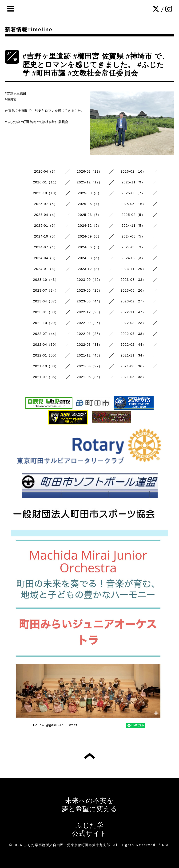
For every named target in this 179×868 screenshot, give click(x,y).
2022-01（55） (46, 355)
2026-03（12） (89, 171)
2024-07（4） (46, 247)
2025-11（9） (133, 182)
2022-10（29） (46, 323)
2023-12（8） (89, 269)
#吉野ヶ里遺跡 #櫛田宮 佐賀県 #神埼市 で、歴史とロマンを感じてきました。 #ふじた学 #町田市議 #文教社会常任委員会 (96, 65)
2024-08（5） (133, 236)
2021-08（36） (133, 366)
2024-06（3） (89, 247)
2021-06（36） (89, 377)
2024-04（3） (46, 258)
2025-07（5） (46, 204)
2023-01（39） (46, 312)
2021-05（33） (133, 377)
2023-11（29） (133, 269)
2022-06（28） (89, 334)
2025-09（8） (89, 193)
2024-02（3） (133, 258)
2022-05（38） (133, 334)
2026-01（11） (46, 182)
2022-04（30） (46, 345)
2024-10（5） (46, 236)
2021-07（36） (46, 377)
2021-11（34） (133, 355)
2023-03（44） (89, 301)
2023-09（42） (89, 280)
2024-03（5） (89, 258)
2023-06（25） (89, 290)
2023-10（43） (46, 280)
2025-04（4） (46, 215)
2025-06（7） (89, 204)
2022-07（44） (46, 334)
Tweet (72, 725)
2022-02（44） (133, 345)
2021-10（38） (46, 366)
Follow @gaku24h (48, 725)
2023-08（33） (133, 280)
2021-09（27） (89, 366)
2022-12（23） (89, 312)
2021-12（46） (89, 355)
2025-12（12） (89, 182)
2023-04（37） (46, 301)
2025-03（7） (89, 215)
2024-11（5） (133, 226)
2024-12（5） (89, 226)
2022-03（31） (89, 345)
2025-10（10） (46, 193)
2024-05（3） (133, 247)
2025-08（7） (133, 193)
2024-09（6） (89, 236)
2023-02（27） (133, 301)
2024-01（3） (46, 269)
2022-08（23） (133, 323)
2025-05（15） (133, 204)
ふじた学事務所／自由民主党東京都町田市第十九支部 (67, 845)
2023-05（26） (133, 290)
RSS (166, 845)
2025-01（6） (46, 226)
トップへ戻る (89, 756)
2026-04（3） (46, 171)
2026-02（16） (133, 171)
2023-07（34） (46, 290)
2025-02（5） (133, 215)
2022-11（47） (133, 312)
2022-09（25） (89, 323)
